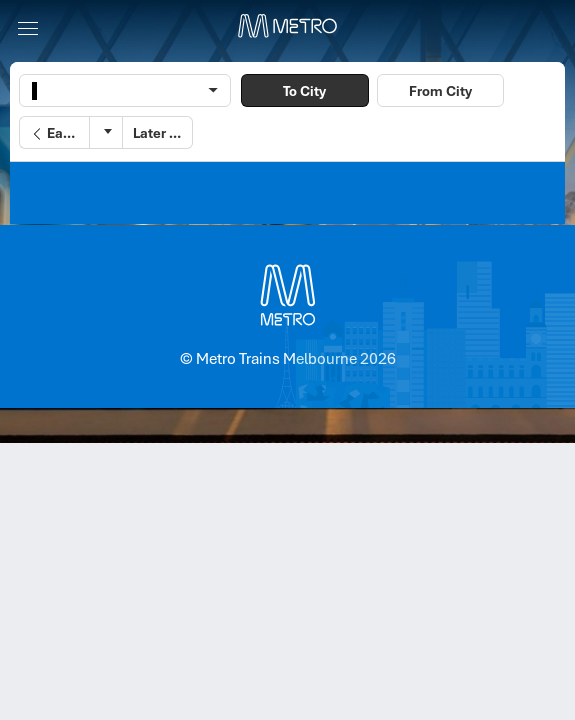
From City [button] (440, 91)
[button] (54, 132)
